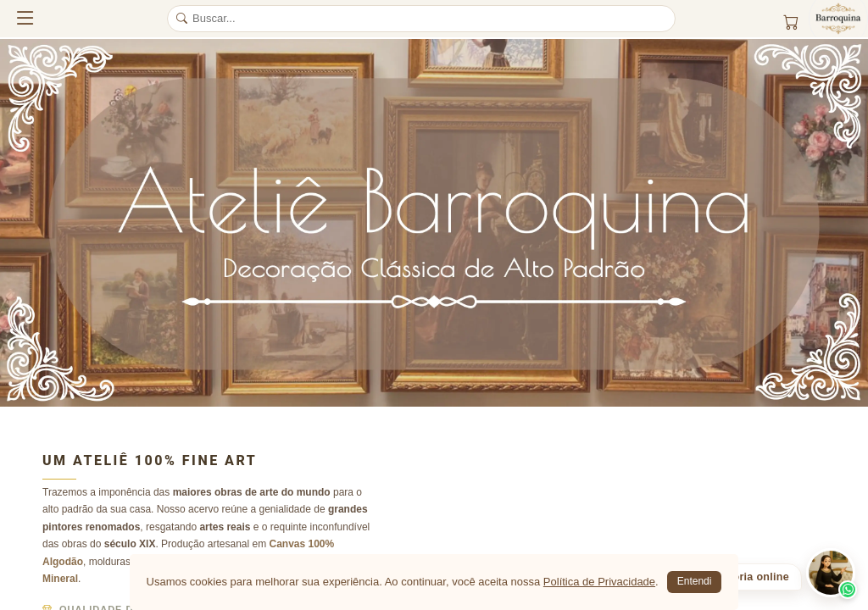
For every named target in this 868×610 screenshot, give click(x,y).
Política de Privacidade (599, 582)
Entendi (695, 581)
